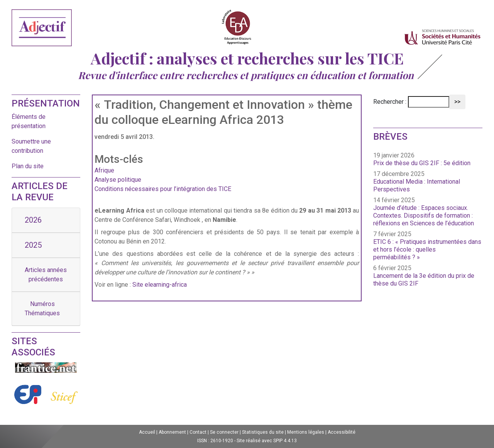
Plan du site (28, 166)
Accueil (147, 432)
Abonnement (172, 432)
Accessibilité (342, 432)
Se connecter (224, 432)
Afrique (104, 170)
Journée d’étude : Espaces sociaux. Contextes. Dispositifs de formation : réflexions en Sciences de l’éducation (424, 216)
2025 (33, 245)
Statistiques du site (263, 432)
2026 (33, 220)
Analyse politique (118, 180)
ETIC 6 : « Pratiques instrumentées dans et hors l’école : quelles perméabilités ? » (427, 249)
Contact (198, 432)
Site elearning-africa (160, 285)
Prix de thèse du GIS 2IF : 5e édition (422, 163)
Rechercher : (390, 102)
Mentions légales (306, 432)
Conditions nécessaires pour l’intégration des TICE (163, 189)
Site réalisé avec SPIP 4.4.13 (267, 441)
